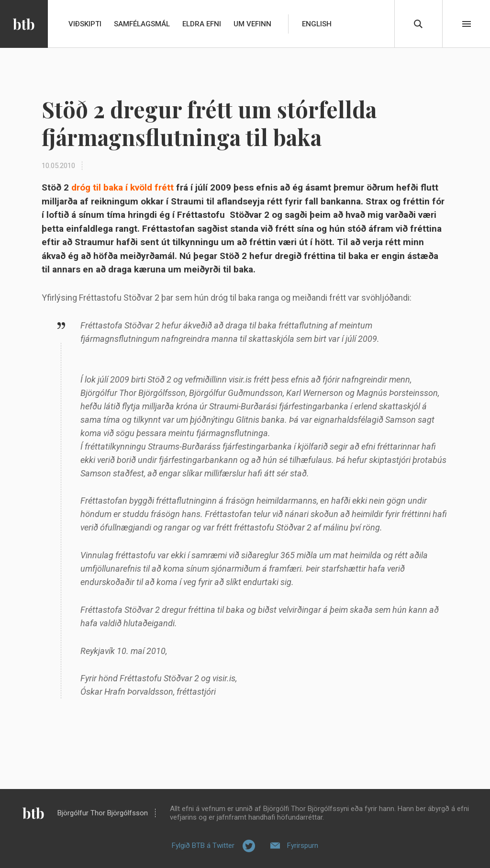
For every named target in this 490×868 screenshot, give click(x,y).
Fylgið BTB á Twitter (203, 845)
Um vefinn (252, 24)
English (317, 24)
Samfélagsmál (142, 24)
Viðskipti (85, 24)
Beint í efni (467, 24)
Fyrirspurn (303, 845)
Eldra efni (202, 24)
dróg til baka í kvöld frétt (122, 187)
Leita (418, 24)
